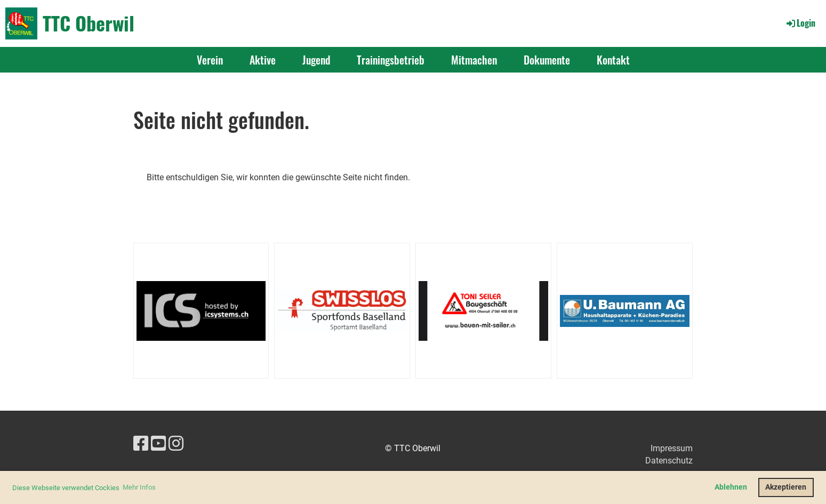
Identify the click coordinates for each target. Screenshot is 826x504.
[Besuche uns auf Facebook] (141, 444)
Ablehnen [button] (731, 487)
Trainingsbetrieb (391, 60)
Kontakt (613, 60)
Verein (210, 60)
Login (800, 23)
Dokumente (547, 60)
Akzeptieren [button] (786, 487)
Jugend (316, 60)
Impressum (672, 448)
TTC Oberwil (89, 23)
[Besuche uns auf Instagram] (176, 444)
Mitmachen (474, 60)
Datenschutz (669, 461)
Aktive (263, 60)
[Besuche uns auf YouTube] (158, 444)
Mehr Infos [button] (139, 487)
